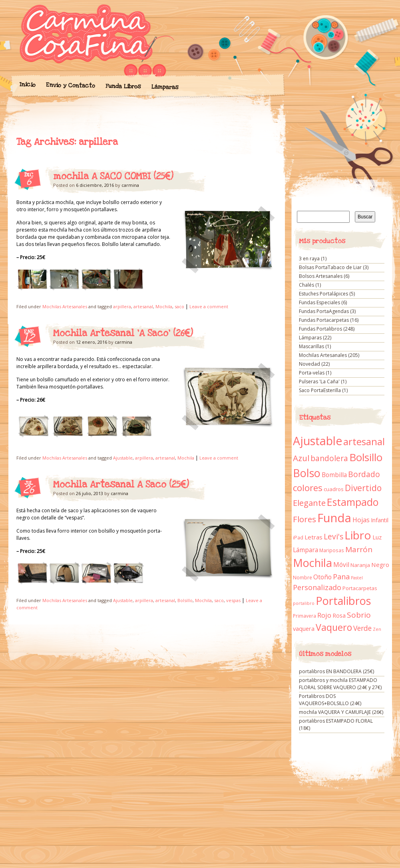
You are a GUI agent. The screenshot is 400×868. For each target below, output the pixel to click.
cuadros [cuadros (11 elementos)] (334, 489)
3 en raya (309, 259)
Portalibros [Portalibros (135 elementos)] (343, 601)
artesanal (143, 306)
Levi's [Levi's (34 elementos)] (333, 537)
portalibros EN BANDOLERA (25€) (336, 671)
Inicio (27, 85)
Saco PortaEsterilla (320, 390)
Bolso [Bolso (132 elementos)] (307, 473)
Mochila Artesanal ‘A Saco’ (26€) (123, 333)
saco (179, 306)
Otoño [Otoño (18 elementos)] (322, 577)
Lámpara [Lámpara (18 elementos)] (305, 550)
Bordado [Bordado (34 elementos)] (364, 474)
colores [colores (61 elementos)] (308, 488)
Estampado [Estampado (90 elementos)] (353, 502)
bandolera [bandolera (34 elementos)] (329, 458)
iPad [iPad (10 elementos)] (298, 538)
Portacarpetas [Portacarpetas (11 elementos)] (360, 588)
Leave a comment (209, 306)
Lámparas (165, 87)
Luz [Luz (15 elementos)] (377, 537)
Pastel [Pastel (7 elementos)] (357, 578)
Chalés (306, 285)
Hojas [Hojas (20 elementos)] (361, 520)
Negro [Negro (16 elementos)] (380, 565)
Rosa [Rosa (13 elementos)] (339, 615)
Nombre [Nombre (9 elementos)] (302, 578)
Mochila (164, 306)
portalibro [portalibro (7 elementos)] (304, 603)
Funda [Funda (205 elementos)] (334, 518)
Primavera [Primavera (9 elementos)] (304, 616)
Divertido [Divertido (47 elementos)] (363, 488)
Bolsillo (185, 600)
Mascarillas (311, 346)
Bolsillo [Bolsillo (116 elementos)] (366, 457)
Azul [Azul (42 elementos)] (301, 458)
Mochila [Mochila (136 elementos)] (312, 563)
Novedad (309, 364)
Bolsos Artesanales (321, 276)
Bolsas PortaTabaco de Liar (330, 267)
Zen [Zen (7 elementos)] (377, 629)
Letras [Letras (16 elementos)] (313, 537)
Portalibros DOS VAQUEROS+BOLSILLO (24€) (330, 700)
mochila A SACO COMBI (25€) (113, 176)
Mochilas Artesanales (65, 306)
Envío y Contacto (70, 85)
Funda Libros (123, 86)
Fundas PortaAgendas (324, 311)
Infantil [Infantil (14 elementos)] (380, 520)
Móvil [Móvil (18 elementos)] (341, 565)
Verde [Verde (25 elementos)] (362, 628)
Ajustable (123, 458)
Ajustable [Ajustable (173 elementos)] (317, 441)
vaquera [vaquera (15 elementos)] (304, 628)
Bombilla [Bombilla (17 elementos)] (334, 475)
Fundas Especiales (319, 302)
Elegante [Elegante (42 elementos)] (309, 503)
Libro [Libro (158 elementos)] (358, 535)
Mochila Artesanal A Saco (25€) (121, 485)
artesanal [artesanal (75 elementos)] (364, 442)
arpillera (122, 306)
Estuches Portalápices (323, 294)
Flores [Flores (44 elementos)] (304, 519)
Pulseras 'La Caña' (319, 381)
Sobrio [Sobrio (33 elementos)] (359, 615)
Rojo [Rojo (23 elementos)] (324, 615)
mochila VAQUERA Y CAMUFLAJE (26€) (341, 712)
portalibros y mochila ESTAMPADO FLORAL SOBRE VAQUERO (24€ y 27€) (340, 684)
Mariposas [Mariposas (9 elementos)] (332, 550)
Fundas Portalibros (320, 329)
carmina (130, 185)
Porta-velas (312, 373)
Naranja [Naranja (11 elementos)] (360, 565)
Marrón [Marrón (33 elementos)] (359, 549)
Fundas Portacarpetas (324, 320)
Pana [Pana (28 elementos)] (341, 577)
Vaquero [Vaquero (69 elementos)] (334, 627)
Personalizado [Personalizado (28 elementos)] (317, 587)
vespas (233, 600)
